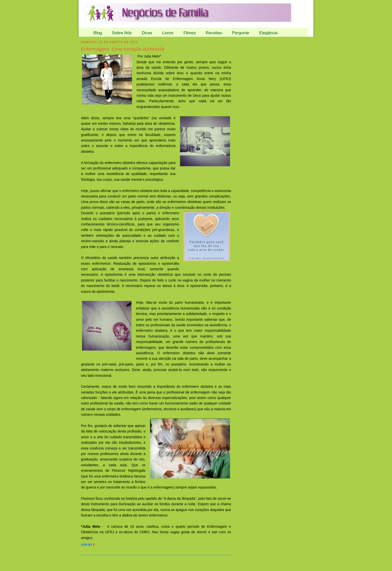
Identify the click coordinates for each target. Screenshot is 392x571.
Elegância (268, 33)
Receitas (214, 33)
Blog (98, 33)
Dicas (147, 33)
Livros (168, 33)
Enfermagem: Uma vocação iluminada (122, 49)
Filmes (190, 33)
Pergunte (240, 33)
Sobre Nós (122, 33)
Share (87, 545)
